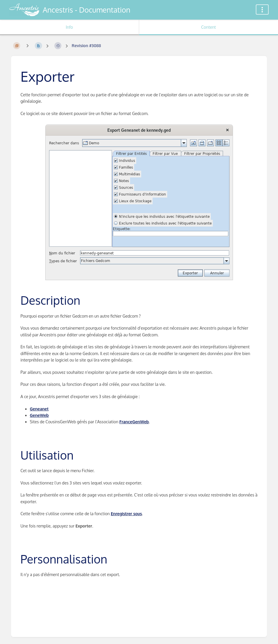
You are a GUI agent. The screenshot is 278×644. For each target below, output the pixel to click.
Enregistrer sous (126, 514)
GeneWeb (39, 415)
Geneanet (39, 409)
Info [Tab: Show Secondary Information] (69, 27)
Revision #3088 (86, 46)
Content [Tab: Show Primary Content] (208, 27)
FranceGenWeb (134, 422)
